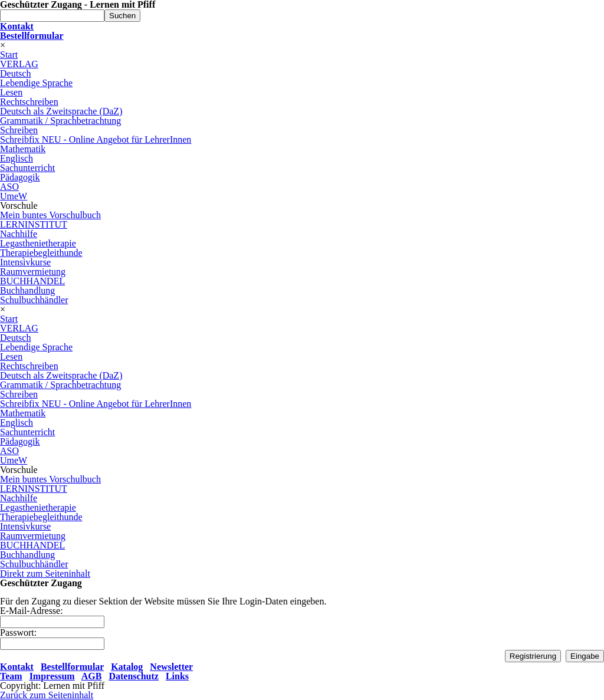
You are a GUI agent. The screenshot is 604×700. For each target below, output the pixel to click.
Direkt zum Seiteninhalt (45, 574)
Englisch (17, 158)
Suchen (122, 16)
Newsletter (171, 667)
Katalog (127, 667)
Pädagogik (20, 177)
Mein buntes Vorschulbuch (50, 215)
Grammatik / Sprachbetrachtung (60, 121)
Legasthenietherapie (38, 243)
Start (9, 55)
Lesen (11, 92)
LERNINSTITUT (34, 224)
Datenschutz (133, 676)
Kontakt (17, 667)
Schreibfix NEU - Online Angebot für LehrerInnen (96, 139)
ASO (9, 187)
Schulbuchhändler (34, 300)
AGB (92, 676)
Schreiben (19, 130)
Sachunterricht (27, 168)
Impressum (52, 676)
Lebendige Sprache (36, 83)
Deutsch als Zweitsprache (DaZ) (61, 111)
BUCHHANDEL (32, 281)
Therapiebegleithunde (41, 253)
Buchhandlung (27, 290)
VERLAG (19, 64)
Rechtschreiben (29, 102)
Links (177, 676)
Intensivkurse (25, 262)
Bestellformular (72, 667)
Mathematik (23, 149)
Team (11, 676)
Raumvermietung (33, 272)
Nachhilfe (19, 234)
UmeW (14, 196)
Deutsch (15, 73)
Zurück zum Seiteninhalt (47, 695)
